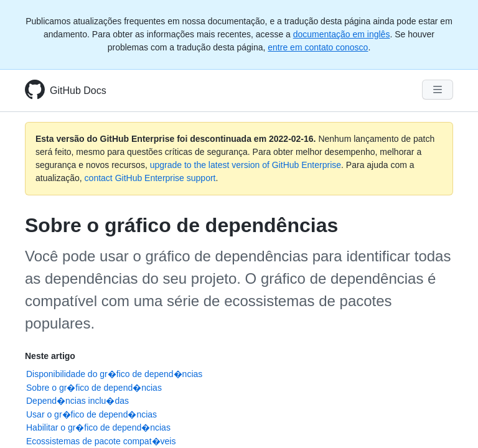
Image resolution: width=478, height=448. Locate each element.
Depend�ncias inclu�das (77, 401)
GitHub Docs (78, 91)
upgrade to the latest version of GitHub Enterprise (246, 165)
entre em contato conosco (318, 47)
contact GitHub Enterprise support (150, 178)
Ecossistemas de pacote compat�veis (101, 441)
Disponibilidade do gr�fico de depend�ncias (114, 374)
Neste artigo (50, 356)
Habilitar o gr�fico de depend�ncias (98, 427)
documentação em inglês (342, 34)
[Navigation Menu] (438, 90)
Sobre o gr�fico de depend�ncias (94, 388)
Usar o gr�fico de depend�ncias (91, 414)
